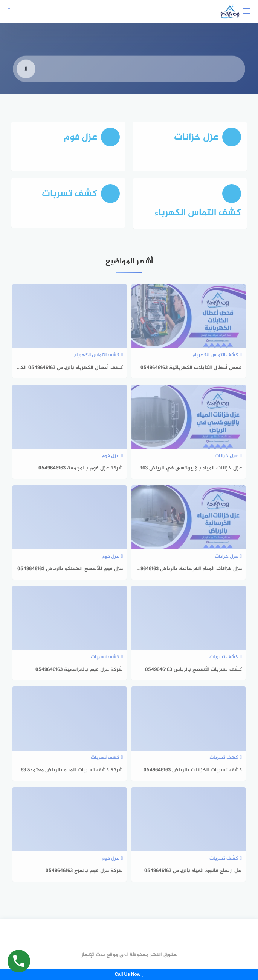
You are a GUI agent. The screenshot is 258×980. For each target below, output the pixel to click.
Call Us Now (129, 975)
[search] (26, 76)
